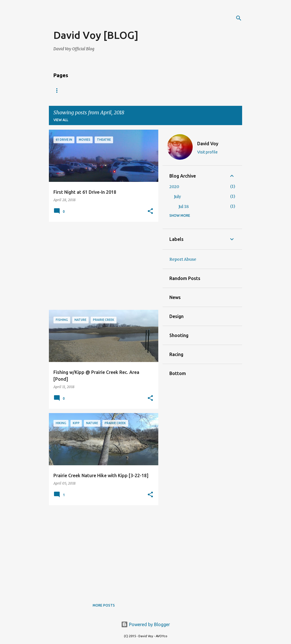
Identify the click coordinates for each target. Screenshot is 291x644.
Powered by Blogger (145, 624)
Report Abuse (183, 259)
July (177, 197)
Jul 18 (184, 207)
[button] (150, 211)
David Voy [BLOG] (96, 35)
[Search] (239, 18)
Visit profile (207, 152)
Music (117, 90)
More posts (104, 605)
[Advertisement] (120, 20)
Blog (58, 90)
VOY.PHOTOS (87, 90)
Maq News (144, 90)
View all (61, 120)
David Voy (208, 144)
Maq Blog (176, 90)
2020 (174, 187)
